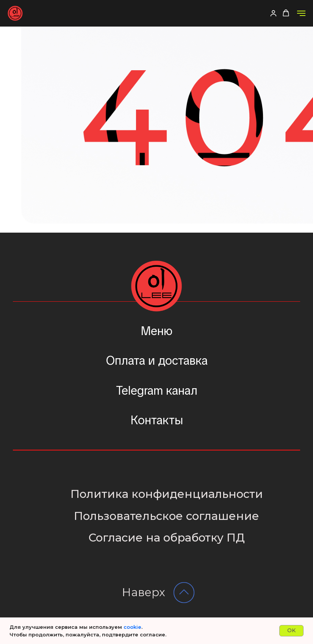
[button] (273, 13)
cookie (132, 627)
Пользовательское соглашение (167, 516)
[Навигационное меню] (301, 13)
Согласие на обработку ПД (167, 538)
